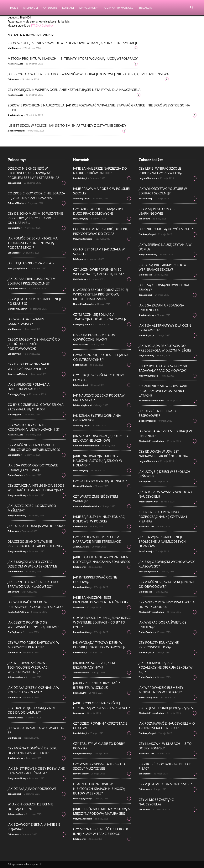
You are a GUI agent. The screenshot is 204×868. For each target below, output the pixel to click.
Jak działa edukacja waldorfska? (36, 526)
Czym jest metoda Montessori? (165, 784)
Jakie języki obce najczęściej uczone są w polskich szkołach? (102, 705)
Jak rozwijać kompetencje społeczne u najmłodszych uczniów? (162, 541)
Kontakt (68, 8)
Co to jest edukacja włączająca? (167, 708)
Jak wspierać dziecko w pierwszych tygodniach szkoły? (35, 604)
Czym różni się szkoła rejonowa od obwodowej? (167, 584)
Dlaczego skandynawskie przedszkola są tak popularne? (35, 544)
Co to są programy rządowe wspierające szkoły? (164, 267)
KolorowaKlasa (16, 677)
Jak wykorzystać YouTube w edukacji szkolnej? (163, 191)
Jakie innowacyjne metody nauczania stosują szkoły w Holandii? (98, 461)
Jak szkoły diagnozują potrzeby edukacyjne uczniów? (101, 438)
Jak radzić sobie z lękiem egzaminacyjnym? (94, 665)
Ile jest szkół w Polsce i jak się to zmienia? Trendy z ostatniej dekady (67, 125)
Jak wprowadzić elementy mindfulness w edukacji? (161, 690)
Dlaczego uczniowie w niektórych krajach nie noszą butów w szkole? (99, 789)
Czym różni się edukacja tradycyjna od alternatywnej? (100, 317)
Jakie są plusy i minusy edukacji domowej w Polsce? (100, 519)
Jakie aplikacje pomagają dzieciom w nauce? (29, 387)
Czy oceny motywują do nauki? (100, 481)
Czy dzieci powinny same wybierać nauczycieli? (29, 366)
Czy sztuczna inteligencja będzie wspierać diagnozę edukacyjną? (36, 488)
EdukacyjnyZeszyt (17, 394)
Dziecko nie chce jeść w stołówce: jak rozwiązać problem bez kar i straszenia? (33, 173)
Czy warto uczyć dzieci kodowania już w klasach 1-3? (34, 427)
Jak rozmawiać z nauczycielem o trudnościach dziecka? (167, 726)
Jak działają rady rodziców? (32, 789)
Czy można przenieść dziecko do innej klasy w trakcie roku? (101, 831)
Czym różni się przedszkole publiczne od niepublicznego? (34, 447)
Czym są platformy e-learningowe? (157, 211)
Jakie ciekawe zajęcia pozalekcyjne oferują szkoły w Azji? (166, 667)
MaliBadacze (14, 48)
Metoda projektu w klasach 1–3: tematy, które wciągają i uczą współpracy (73, 58)
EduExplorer (14, 253)
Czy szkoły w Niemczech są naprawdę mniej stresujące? (97, 539)
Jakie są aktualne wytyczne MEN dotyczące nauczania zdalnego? (102, 559)
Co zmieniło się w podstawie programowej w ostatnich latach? (163, 391)
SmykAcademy (15, 115)
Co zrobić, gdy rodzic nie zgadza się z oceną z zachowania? (36, 195)
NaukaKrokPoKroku (18, 612)
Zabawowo (13, 79)
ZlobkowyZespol (16, 131)
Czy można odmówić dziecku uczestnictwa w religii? (33, 750)
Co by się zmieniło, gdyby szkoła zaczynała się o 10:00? (36, 407)
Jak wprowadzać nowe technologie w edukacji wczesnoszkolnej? (29, 667)
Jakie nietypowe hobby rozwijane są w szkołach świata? (36, 771)
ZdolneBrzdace (16, 475)
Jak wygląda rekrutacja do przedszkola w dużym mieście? (165, 348)
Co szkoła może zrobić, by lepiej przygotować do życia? (101, 231)
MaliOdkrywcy (81, 219)
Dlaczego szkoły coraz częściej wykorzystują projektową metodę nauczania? (101, 294)
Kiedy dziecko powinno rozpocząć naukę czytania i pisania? (163, 517)
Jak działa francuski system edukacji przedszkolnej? (32, 281)
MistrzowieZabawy (18, 309)
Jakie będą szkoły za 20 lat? (31, 263)
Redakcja (146, 8)
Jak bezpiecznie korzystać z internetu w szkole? (97, 685)
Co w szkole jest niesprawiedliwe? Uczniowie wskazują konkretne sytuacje (73, 43)
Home (14, 8)
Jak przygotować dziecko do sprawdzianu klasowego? (33, 584)
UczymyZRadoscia (17, 288)
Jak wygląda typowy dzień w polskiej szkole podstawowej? (99, 645)
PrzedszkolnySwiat (149, 502)
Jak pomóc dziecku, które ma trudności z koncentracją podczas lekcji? (33, 243)
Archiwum (30, 8)
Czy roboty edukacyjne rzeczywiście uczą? (159, 645)
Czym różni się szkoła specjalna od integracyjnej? (101, 357)
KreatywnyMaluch (17, 268)
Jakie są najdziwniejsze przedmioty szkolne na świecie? (101, 600)
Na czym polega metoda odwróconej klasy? (94, 337)
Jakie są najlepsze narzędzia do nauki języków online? (100, 171)
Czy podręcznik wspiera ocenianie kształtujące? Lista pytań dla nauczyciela (74, 90)
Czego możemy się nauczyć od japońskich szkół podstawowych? (34, 344)
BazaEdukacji (15, 183)
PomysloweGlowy (17, 495)
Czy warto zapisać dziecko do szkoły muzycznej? (99, 766)
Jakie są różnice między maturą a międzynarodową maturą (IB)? (102, 811)
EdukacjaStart (15, 228)
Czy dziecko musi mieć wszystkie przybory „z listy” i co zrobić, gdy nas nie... (35, 218)
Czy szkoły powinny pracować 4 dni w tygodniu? (167, 604)
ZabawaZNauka (16, 203)
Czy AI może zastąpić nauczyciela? (156, 802)
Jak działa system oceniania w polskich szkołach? (34, 690)
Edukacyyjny (14, 354)
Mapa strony (89, 8)
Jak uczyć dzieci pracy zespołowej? (157, 413)
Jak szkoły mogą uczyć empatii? (166, 229)
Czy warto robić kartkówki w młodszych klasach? (34, 645)
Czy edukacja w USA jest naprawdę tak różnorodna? (164, 454)
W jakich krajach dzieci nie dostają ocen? (30, 806)
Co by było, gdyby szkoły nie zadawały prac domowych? (163, 368)
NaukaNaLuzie (16, 64)
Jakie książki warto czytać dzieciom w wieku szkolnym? (33, 564)
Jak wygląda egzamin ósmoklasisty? (26, 321)
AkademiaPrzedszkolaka (86, 446)
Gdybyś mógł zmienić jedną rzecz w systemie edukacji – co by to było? (102, 622)
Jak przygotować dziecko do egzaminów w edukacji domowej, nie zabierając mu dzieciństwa (88, 74)
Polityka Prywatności (118, 8)
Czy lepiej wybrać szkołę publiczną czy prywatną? (161, 171)
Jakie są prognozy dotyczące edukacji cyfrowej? (33, 467)
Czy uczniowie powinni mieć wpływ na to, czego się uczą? (99, 272)
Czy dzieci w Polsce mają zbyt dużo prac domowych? (98, 211)
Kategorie (50, 8)
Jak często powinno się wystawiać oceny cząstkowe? (33, 625)
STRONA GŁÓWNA (42, 26)
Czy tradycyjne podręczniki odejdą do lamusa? (31, 710)
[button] (192, 8)
